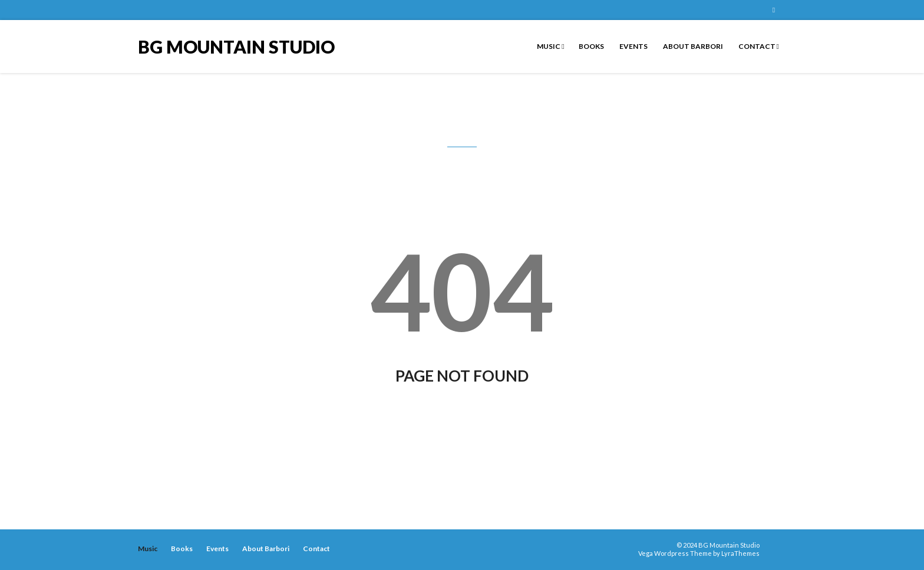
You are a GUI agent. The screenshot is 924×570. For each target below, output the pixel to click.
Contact (758, 46)
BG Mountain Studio (236, 46)
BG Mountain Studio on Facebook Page (774, 10)
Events (633, 46)
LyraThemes (740, 553)
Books (591, 46)
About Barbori (692, 46)
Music (550, 46)
